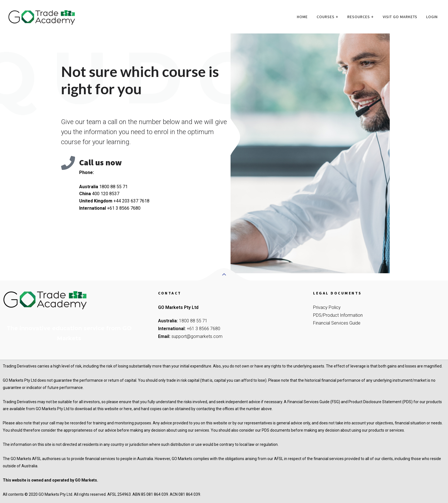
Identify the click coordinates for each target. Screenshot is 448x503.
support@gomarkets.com (197, 336)
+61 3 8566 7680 (204, 329)
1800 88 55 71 (193, 321)
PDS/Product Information (338, 315)
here (128, 409)
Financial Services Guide (337, 323)
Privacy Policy (327, 307)
